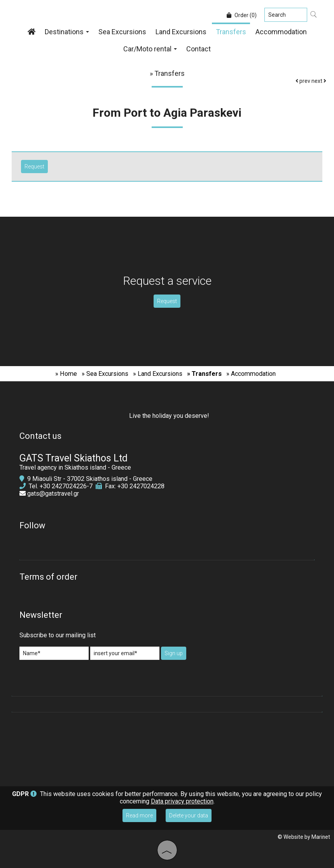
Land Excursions (181, 32)
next (319, 81)
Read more (139, 815)
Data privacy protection (182, 801)
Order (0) (242, 15)
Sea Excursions (122, 32)
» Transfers (204, 374)
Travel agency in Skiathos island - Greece (75, 467)
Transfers (231, 32)
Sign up (174, 653)
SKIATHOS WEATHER (167, 745)
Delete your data (189, 815)
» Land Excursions (158, 374)
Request (167, 301)
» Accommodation (251, 374)
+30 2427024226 (63, 486)
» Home (66, 374)
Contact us (40, 436)
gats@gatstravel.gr (53, 494)
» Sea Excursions (105, 374)
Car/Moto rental (150, 49)
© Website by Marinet (304, 837)
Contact (198, 49)
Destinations (67, 32)
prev (303, 81)
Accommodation (281, 32)
